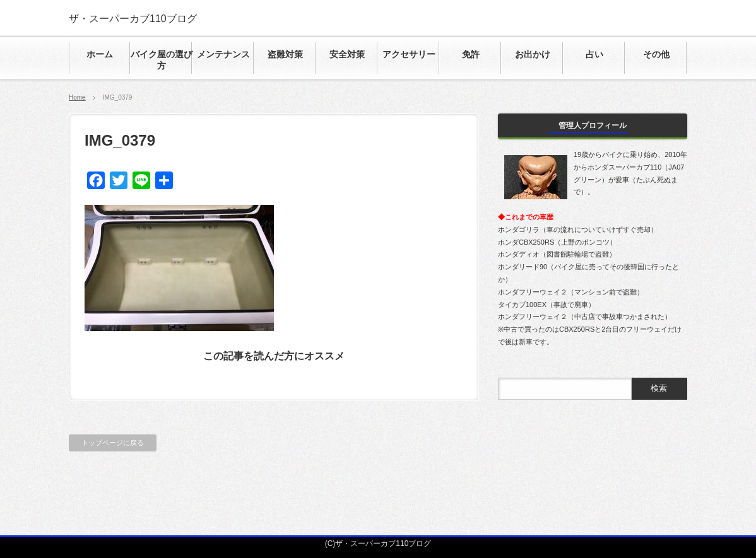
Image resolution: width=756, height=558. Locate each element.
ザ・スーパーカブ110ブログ (133, 19)
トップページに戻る (113, 443)
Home (77, 97)
